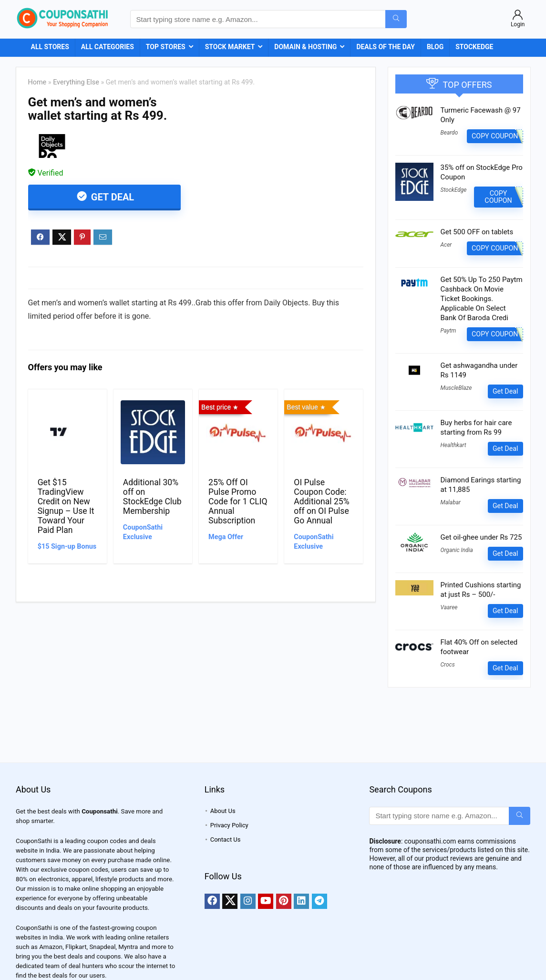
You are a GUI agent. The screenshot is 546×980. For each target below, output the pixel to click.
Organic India (457, 550)
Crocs (448, 665)
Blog (435, 47)
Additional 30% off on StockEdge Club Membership (152, 497)
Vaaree (449, 607)
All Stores (50, 47)
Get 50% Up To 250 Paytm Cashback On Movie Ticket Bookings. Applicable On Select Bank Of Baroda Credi (482, 299)
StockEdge (474, 47)
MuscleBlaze (456, 388)
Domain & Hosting (305, 47)
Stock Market (230, 47)
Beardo (449, 133)
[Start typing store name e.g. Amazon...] (396, 19)
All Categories (108, 47)
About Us (223, 811)
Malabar (451, 502)
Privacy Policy (229, 825)
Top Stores (166, 47)
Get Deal (111, 197)
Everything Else (76, 82)
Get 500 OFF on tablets (477, 232)
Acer (446, 245)
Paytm (448, 331)
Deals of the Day (386, 47)
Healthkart (453, 445)
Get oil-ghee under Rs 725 (481, 537)
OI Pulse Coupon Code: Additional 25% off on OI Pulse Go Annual (321, 501)
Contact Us (226, 839)
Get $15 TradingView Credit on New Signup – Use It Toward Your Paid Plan (66, 506)
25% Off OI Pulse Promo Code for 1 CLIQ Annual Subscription (238, 501)
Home (37, 82)
